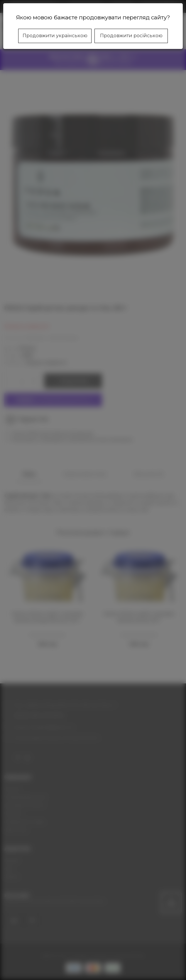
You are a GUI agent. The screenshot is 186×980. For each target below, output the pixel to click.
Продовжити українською (55, 36)
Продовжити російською (131, 36)
